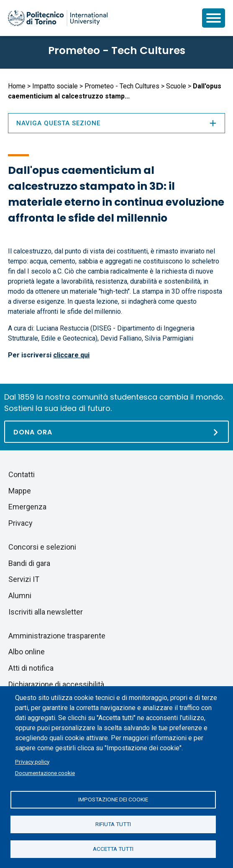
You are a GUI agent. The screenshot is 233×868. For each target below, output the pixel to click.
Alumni (20, 595)
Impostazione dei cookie (113, 799)
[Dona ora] (116, 432)
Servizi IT (24, 579)
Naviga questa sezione (116, 123)
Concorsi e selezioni (42, 547)
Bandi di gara (29, 563)
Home (17, 86)
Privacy (20, 523)
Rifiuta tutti (113, 824)
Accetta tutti (113, 849)
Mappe (20, 491)
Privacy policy (32, 762)
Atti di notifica (31, 668)
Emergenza (27, 507)
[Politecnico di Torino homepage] (58, 18)
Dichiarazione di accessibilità (56, 684)
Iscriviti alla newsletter (46, 612)
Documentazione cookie (45, 773)
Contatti (22, 474)
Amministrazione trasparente (57, 636)
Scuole (176, 86)
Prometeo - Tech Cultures (117, 50)
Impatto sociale (55, 86)
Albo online (27, 652)
